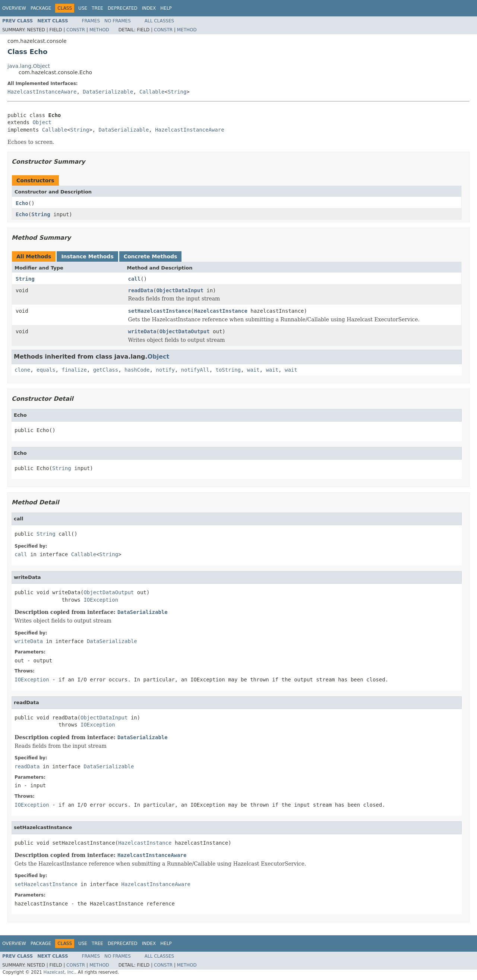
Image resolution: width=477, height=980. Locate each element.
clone (22, 370)
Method (99, 30)
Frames (91, 21)
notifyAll (195, 370)
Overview (14, 8)
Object (42, 122)
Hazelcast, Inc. (59, 972)
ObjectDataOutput (185, 331)
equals (46, 370)
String (177, 92)
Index (149, 8)
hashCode (137, 370)
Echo (22, 203)
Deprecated (123, 8)
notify (165, 370)
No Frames (118, 21)
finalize (74, 370)
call (135, 279)
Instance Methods (87, 256)
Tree (97, 8)
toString (228, 370)
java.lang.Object (29, 66)
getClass (106, 370)
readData (141, 290)
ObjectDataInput (180, 290)
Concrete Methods (151, 256)
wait (253, 370)
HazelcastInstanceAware (42, 92)
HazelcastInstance (221, 311)
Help (166, 8)
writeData (142, 331)
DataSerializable (108, 92)
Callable (152, 92)
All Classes (159, 21)
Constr (76, 30)
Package (41, 8)
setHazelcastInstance (160, 311)
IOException (101, 600)
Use (83, 8)
